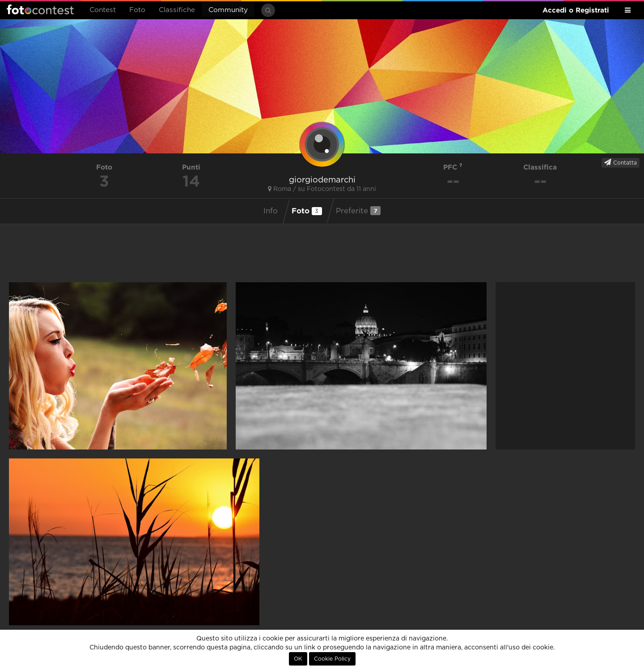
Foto (137, 10)
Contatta (621, 162)
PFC (453, 167)
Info (271, 211)
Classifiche (177, 10)
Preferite (358, 211)
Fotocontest (40, 9)
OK (298, 659)
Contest (103, 10)
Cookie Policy (332, 659)
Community (228, 10)
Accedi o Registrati (576, 10)
